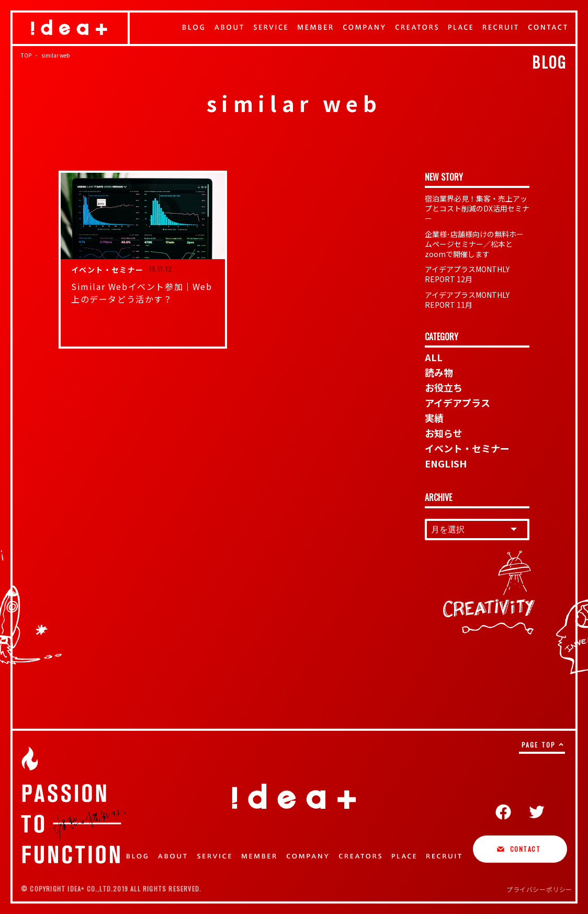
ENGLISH (446, 463)
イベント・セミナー (467, 448)
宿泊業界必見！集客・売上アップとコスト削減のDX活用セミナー (477, 208)
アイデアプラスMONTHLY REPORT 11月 (467, 300)
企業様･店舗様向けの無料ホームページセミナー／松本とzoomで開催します (474, 244)
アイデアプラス (457, 403)
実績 (434, 418)
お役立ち (444, 387)
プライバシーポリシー (539, 889)
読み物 (439, 372)
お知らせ (444, 433)
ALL (434, 357)
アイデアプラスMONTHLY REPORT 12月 (467, 274)
